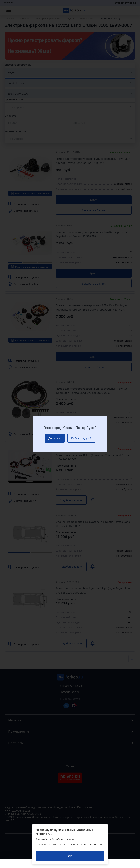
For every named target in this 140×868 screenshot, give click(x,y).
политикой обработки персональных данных (63, 848)
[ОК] (70, 856)
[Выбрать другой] (81, 438)
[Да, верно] (55, 438)
